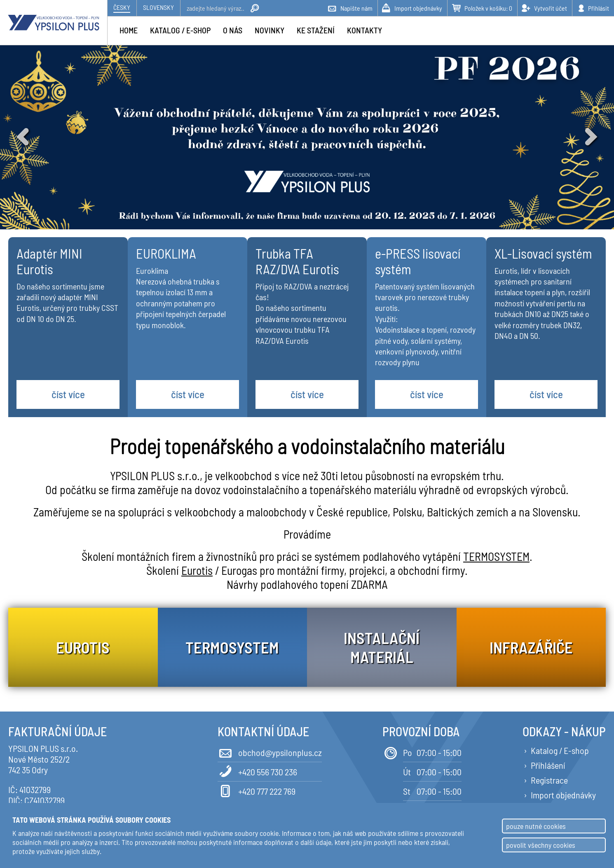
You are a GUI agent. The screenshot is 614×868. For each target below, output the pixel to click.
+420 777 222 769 (257, 790)
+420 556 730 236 (257, 771)
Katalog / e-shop (180, 30)
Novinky (270, 30)
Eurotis (197, 570)
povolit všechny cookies (541, 845)
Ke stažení (316, 30)
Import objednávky (563, 795)
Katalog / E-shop (560, 750)
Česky (122, 7)
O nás (233, 30)
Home (129, 30)
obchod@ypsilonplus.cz (270, 752)
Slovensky (158, 7)
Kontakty (364, 30)
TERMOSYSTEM (496, 556)
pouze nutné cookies (536, 826)
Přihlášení (548, 765)
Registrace (549, 780)
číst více (68, 394)
